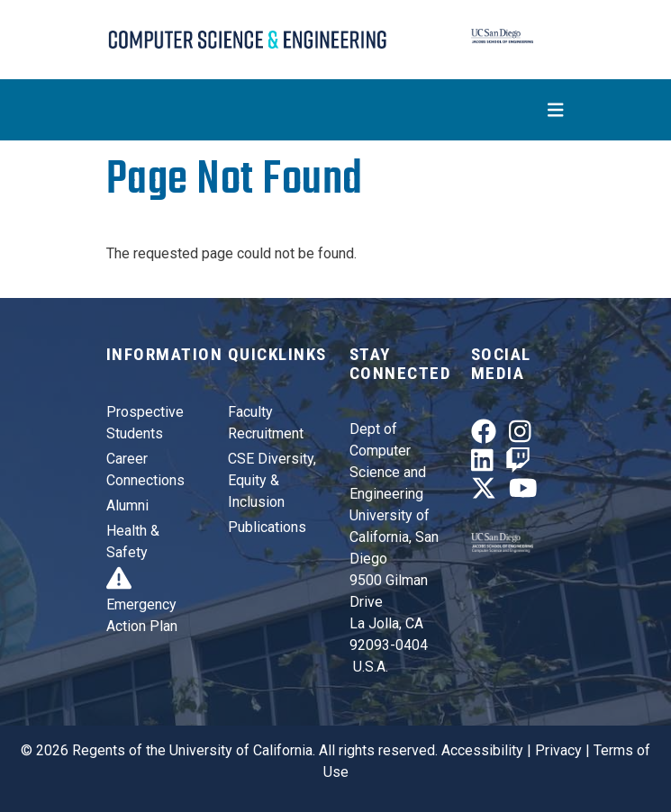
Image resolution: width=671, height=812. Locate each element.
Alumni (127, 505)
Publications (267, 527)
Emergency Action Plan (142, 604)
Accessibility (482, 750)
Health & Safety (133, 541)
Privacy (558, 750)
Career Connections (145, 469)
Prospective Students (145, 423)
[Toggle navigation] (336, 110)
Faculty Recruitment (266, 423)
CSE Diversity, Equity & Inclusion (272, 480)
